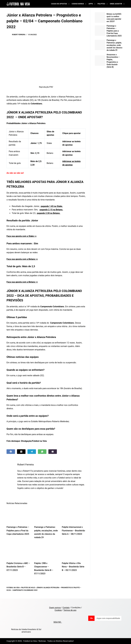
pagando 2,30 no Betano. (49, 213)
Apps (92, 4)
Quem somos (55, 608)
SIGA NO (58, 622)
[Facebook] (11, 452)
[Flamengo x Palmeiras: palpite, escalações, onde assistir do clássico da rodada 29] (46, 515)
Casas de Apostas (61, 4)
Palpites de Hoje (28, 588)
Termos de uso (70, 610)
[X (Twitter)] (21, 452)
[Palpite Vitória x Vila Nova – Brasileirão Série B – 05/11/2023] (74, 551)
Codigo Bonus (79, 4)
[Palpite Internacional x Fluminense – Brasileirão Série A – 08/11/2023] (74, 515)
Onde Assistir (117, 4)
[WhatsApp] (42, 452)
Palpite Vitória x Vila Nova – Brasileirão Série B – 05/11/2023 (73, 567)
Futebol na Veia (13, 588)
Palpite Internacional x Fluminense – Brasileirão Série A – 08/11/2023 (73, 531)
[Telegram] (32, 452)
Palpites (103, 4)
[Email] (53, 452)
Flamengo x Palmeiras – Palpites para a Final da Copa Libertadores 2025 (18, 531)
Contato (66, 608)
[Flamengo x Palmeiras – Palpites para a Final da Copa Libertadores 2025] (18, 515)
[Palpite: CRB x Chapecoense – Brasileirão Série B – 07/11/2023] (46, 551)
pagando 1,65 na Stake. (52, 206)
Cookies (58, 610)
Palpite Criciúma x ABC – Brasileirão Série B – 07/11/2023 (18, 567)
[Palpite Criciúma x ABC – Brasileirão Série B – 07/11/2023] (18, 551)
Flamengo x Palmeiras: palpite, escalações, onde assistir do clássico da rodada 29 (114, 45)
